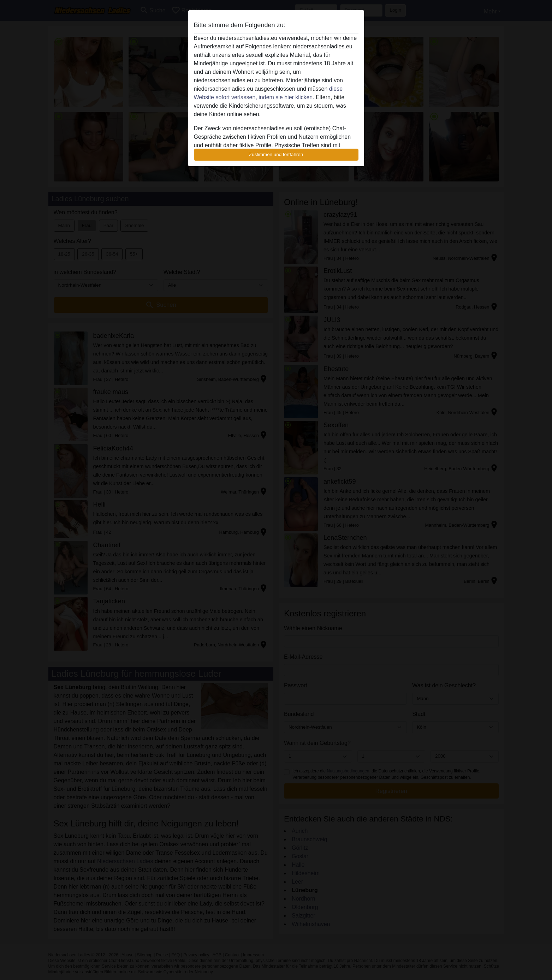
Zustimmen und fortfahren (276, 154)
